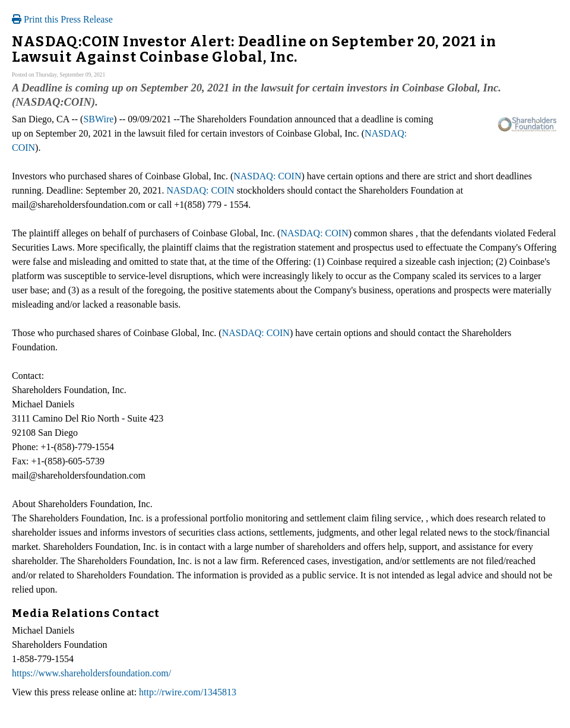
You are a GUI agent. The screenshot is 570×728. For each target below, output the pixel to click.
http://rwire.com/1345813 (188, 692)
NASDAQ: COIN (267, 176)
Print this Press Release (62, 19)
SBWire (98, 119)
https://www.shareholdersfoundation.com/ (91, 673)
